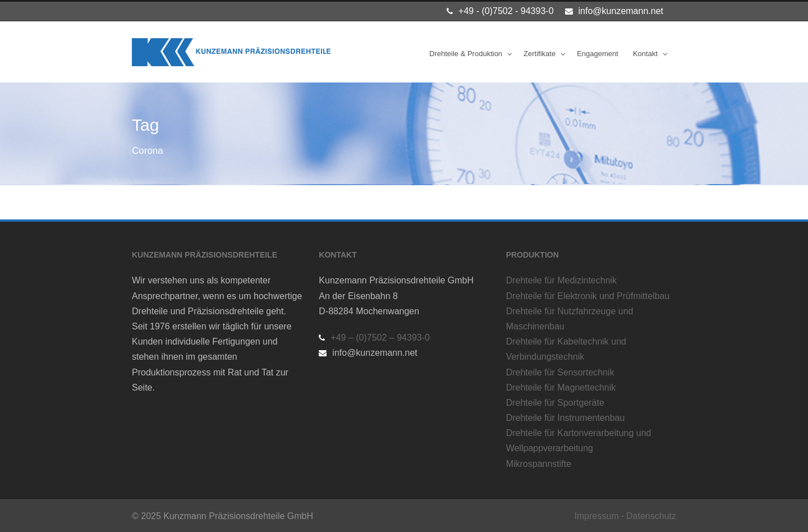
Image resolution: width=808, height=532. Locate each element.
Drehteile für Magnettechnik (561, 387)
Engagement (598, 54)
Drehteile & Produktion (466, 54)
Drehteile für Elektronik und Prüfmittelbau (588, 296)
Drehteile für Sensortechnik (560, 372)
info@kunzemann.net (621, 11)
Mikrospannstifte (539, 464)
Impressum (597, 516)
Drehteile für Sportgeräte (555, 403)
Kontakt (645, 54)
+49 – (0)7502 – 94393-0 (380, 338)
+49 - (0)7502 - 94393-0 (506, 11)
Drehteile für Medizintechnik (561, 280)
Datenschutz (651, 516)
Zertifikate (540, 54)
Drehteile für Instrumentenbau (566, 418)
